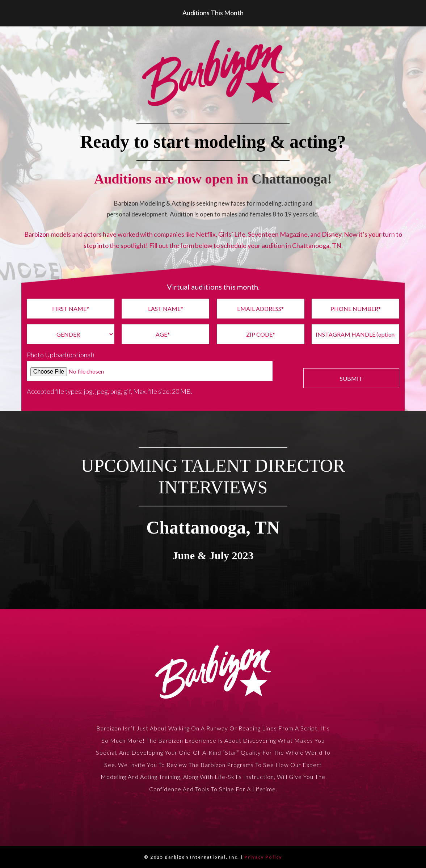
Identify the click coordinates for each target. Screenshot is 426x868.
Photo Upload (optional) (60, 355)
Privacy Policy (263, 857)
